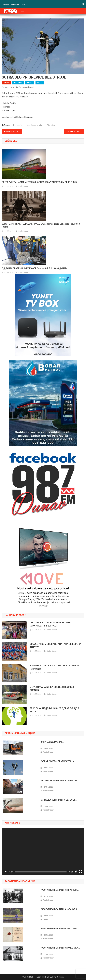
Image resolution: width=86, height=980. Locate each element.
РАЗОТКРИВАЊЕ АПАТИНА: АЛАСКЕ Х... (60, 909)
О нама (6, 4)
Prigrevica (51, 125)
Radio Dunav (24, 186)
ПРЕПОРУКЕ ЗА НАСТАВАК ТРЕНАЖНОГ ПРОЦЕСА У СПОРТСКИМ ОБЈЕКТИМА (39, 182)
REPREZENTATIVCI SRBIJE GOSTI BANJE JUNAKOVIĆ (14, 132)
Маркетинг (15, 4)
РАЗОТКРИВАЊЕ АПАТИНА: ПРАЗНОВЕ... (60, 890)
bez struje (17, 125)
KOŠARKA (18, 83)
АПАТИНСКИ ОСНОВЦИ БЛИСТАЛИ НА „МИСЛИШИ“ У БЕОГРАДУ (51, 624)
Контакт (25, 4)
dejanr (46, 919)
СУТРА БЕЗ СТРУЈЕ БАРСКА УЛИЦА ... (59, 761)
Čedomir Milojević (26, 87)
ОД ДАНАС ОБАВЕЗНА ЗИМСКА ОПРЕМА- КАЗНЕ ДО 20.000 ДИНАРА (35, 268)
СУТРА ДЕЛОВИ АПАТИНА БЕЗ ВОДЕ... (59, 800)
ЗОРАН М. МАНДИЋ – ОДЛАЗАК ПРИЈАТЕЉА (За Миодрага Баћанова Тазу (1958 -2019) (41, 225)
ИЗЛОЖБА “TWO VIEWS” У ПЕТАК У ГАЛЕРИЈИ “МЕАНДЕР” (54, 667)
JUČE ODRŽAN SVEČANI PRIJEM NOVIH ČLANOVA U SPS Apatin (75, 132)
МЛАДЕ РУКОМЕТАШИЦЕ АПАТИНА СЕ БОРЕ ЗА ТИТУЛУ (56, 646)
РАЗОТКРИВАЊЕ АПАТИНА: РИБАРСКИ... (60, 948)
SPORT (30, 83)
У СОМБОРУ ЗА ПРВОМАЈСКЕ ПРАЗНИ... (60, 781)
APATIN (6, 83)
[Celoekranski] (81, 872)
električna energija (34, 125)
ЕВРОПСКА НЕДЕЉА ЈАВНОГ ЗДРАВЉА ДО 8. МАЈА (55, 710)
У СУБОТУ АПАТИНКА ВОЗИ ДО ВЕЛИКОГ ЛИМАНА (52, 689)
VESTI (40, 83)
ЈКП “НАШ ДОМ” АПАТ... (52, 742)
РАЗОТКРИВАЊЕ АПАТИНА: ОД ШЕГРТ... (60, 928)
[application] (43, 851)
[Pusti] (5, 872)
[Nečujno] (76, 872)
